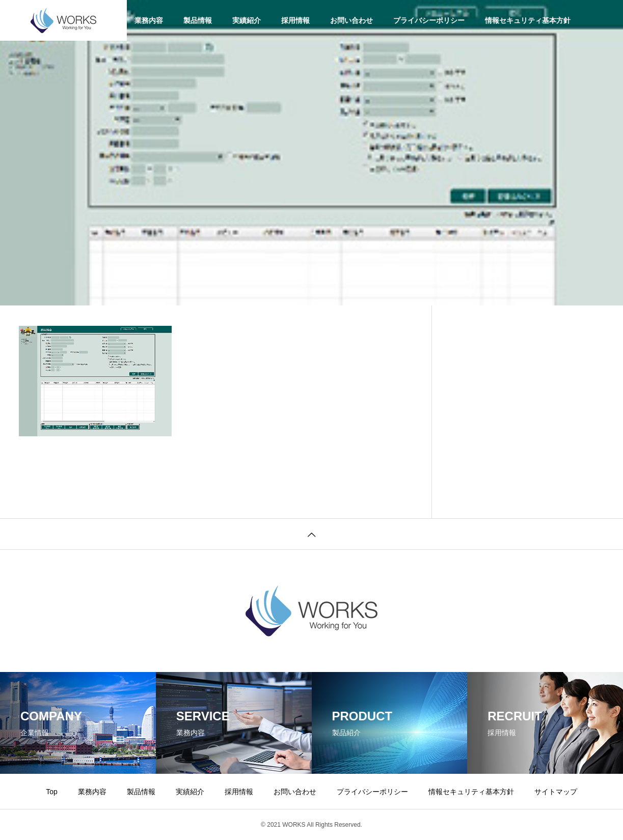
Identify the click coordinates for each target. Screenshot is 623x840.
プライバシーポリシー (429, 20)
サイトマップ (556, 792)
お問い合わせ (351, 20)
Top (52, 792)
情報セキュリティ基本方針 (528, 20)
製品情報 (198, 20)
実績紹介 (247, 20)
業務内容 (149, 20)
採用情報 (295, 20)
